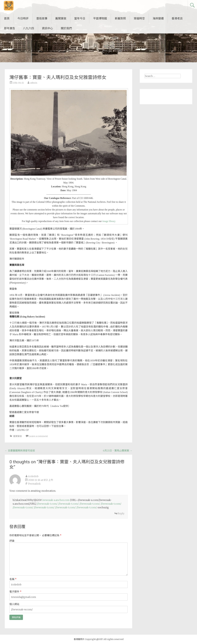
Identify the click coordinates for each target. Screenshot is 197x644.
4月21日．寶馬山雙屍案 (118, 451)
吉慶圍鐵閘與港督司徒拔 (20, 451)
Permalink (34, 484)
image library (109, 221)
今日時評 (23, 18)
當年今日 (80, 18)
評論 (12, 541)
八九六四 (28, 28)
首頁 (7, 18)
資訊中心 (47, 28)
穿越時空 (139, 18)
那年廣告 (10, 28)
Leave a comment (38, 436)
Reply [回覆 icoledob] (121, 513)
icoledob (33, 476)
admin (34, 83)
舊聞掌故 (61, 18)
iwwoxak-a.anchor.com (56, 500)
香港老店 (177, 18)
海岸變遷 (158, 18)
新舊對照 (120, 18)
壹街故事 (42, 18)
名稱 (13, 579)
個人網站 (14, 604)
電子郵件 (15, 592)
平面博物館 (100, 18)
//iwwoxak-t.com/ (47, 504)
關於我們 (66, 28)
